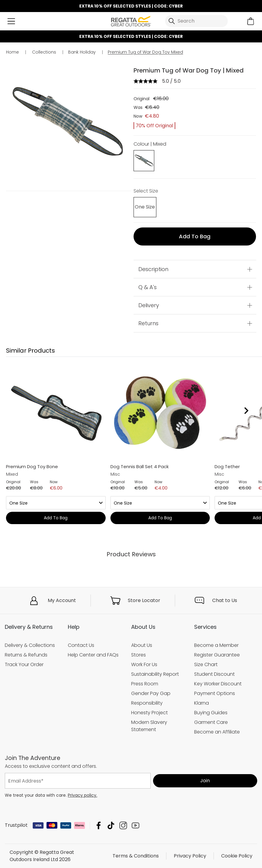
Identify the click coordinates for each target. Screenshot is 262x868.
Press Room (145, 684)
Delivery (149, 305)
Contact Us (81, 645)
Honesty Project (149, 713)
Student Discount (214, 674)
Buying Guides (211, 713)
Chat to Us (225, 600)
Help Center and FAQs (93, 655)
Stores (139, 655)
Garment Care (211, 722)
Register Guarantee (217, 655)
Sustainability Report (155, 674)
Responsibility (147, 703)
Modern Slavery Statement (149, 726)
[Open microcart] (251, 21)
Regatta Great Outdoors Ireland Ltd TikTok (111, 825)
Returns (148, 323)
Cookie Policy (237, 856)
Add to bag (195, 236)
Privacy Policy (190, 856)
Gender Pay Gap (151, 693)
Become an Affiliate (217, 732)
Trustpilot (16, 825)
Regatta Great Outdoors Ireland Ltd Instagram (123, 825)
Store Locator (144, 600)
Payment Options (215, 693)
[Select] (145, 207)
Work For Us (144, 664)
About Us (142, 645)
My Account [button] (62, 600)
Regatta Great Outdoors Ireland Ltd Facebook (99, 825)
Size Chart (206, 664)
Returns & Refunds (26, 655)
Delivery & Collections (30, 645)
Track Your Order (24, 664)
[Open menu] (11, 21)
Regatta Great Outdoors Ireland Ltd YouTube (136, 825)
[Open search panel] (196, 21)
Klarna (202, 703)
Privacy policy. (83, 795)
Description (153, 269)
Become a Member (216, 645)
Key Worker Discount (218, 684)
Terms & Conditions (136, 856)
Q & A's (148, 287)
